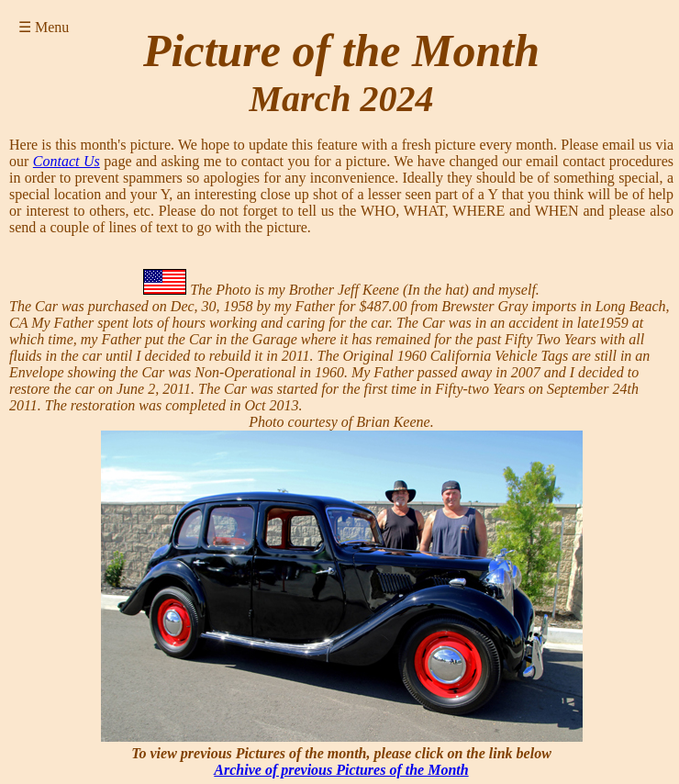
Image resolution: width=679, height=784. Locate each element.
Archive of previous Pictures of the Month (341, 770)
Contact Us (67, 161)
